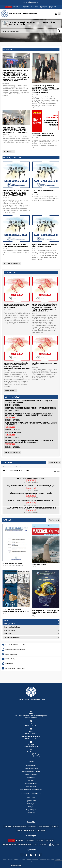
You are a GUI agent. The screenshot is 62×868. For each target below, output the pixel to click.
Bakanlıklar (55, 827)
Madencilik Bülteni (31, 630)
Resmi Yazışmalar (31, 775)
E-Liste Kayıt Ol (16, 865)
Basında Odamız (31, 766)
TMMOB (19, 830)
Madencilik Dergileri (19, 827)
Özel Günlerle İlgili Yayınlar (31, 637)
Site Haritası (35, 7)
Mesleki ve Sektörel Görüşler (31, 772)
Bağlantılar (26, 7)
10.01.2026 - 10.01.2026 (31, 409)
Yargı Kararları (31, 778)
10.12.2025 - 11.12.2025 (31, 426)
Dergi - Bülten (41, 830)
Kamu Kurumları (44, 827)
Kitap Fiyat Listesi (31, 624)
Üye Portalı (53, 7)
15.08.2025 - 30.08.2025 (31, 435)
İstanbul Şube (31, 804)
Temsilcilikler (31, 813)
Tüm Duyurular (10, 391)
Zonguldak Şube (31, 810)
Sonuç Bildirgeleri (31, 787)
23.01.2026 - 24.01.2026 (31, 403)
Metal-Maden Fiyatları (25, 844)
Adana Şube (31, 798)
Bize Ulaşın (17, 7)
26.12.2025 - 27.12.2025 (31, 417)
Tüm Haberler (9, 151)
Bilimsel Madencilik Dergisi (31, 627)
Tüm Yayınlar (54, 520)
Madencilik (7, 827)
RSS (36, 844)
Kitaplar (31, 620)
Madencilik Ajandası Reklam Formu (31, 790)
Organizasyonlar (29, 830)
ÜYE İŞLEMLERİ (31, 2)
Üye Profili (31, 781)
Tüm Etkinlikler (55, 463)
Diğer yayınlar (31, 634)
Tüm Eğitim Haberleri (12, 452)
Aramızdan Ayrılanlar (9, 844)
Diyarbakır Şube (31, 801)
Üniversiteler (32, 827)
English (44, 7)
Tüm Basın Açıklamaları (12, 264)
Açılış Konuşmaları (31, 784)
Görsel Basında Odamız (31, 769)
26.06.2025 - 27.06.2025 (31, 444)
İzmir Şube (31, 807)
